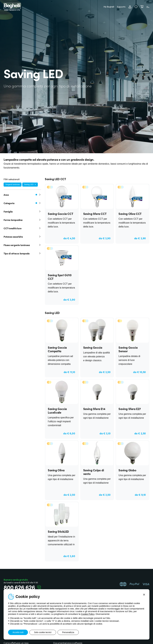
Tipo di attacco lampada (22, 253)
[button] (136, 7)
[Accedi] (130, 7)
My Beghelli (109, 7)
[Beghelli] (12, 7)
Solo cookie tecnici (43, 632)
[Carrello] (142, 7)
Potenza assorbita (22, 237)
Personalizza (68, 632)
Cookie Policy (88, 614)
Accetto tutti (18, 632)
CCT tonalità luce (22, 228)
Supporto (121, 7)
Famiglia (22, 211)
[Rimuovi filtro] (35, 184)
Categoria (22, 203)
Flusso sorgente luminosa (22, 245)
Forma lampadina (22, 220)
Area (22, 195)
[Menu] (148, 7)
